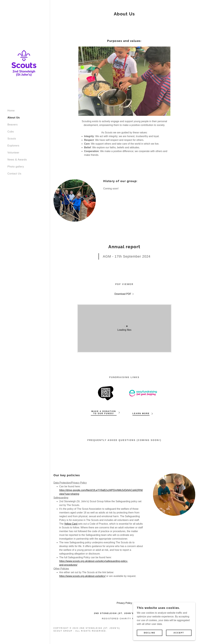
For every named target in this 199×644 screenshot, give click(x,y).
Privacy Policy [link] (124, 603)
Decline (150, 633)
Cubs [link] (11, 132)
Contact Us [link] (14, 174)
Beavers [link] (13, 125)
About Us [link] (14, 118)
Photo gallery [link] (16, 167)
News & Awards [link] (17, 160)
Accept (179, 633)
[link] (24, 61)
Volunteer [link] (13, 153)
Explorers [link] (13, 146)
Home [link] (11, 111)
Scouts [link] (12, 139)
